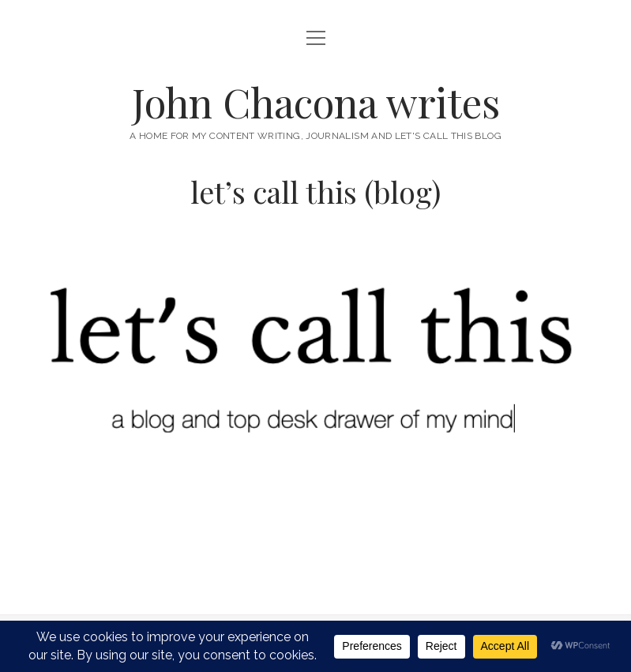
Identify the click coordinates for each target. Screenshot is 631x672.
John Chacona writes (316, 102)
